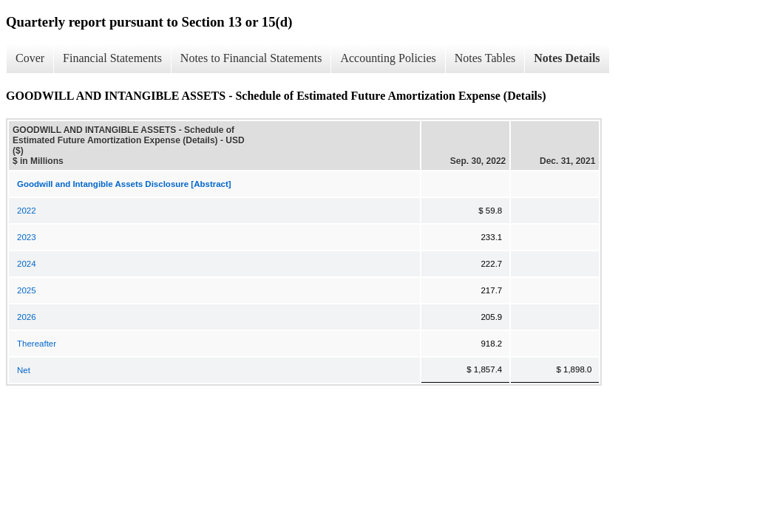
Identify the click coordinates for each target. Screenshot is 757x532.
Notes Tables (485, 58)
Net (24, 370)
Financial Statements (112, 58)
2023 (27, 237)
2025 (27, 290)
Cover (30, 58)
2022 (27, 211)
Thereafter (37, 344)
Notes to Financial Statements (251, 58)
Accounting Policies (388, 58)
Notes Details (567, 58)
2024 (27, 264)
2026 (27, 317)
